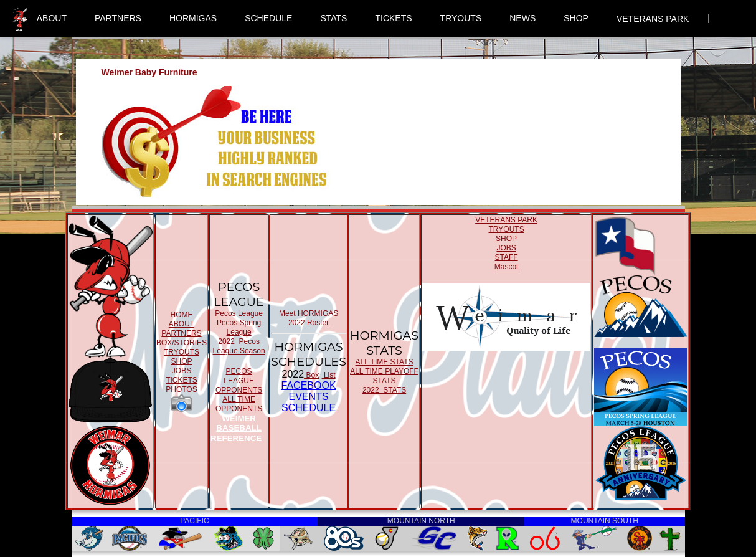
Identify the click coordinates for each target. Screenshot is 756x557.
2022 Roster (309, 323)
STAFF (507, 257)
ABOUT (52, 18)
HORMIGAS (193, 18)
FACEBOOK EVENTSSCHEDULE (309, 397)
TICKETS (393, 18)
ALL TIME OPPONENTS (239, 404)
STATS (333, 18)
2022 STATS (384, 390)
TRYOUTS (461, 18)
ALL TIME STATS (385, 362)
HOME (181, 315)
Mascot (507, 267)
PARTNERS (118, 18)
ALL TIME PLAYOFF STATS (384, 376)
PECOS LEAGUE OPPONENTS (239, 381)
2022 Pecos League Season (239, 346)
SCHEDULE (268, 18)
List (329, 375)
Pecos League (239, 313)
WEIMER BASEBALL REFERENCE (236, 428)
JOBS (182, 371)
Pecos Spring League (239, 327)
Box (311, 375)
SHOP (576, 18)
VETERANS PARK (653, 19)
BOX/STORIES (182, 343)
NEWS (522, 18)
